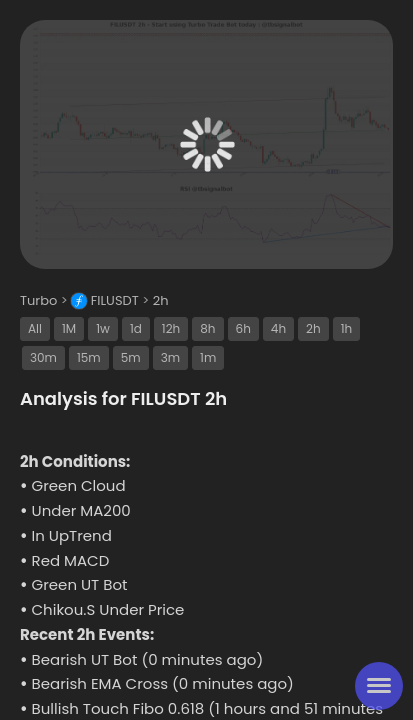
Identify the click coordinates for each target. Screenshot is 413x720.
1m (208, 357)
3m (170, 357)
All (35, 328)
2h (161, 300)
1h (347, 328)
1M (69, 328)
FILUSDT (115, 300)
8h (207, 328)
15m (89, 357)
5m (131, 357)
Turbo (38, 300)
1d (136, 328)
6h (243, 328)
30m (43, 357)
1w (103, 328)
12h (171, 328)
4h (278, 328)
